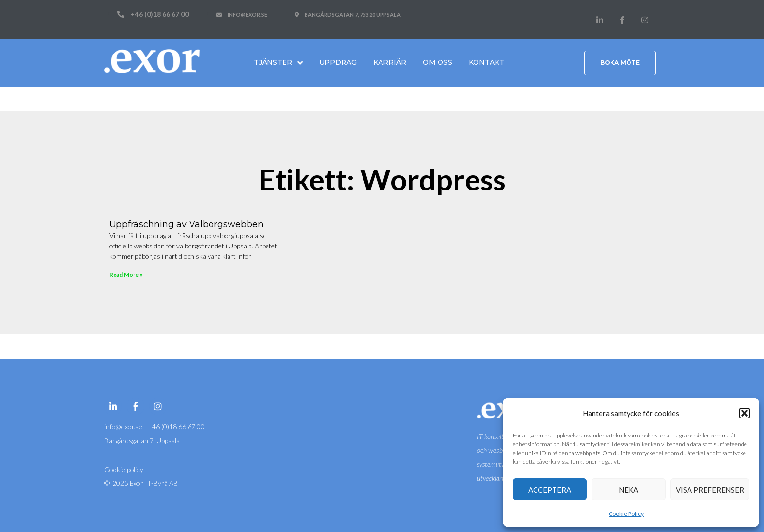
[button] (745, 413)
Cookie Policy (626, 514)
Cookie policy (124, 469)
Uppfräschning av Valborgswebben (186, 224)
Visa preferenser (710, 490)
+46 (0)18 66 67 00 (176, 427)
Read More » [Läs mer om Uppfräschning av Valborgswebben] (126, 275)
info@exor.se (124, 427)
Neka (629, 490)
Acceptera (550, 490)
